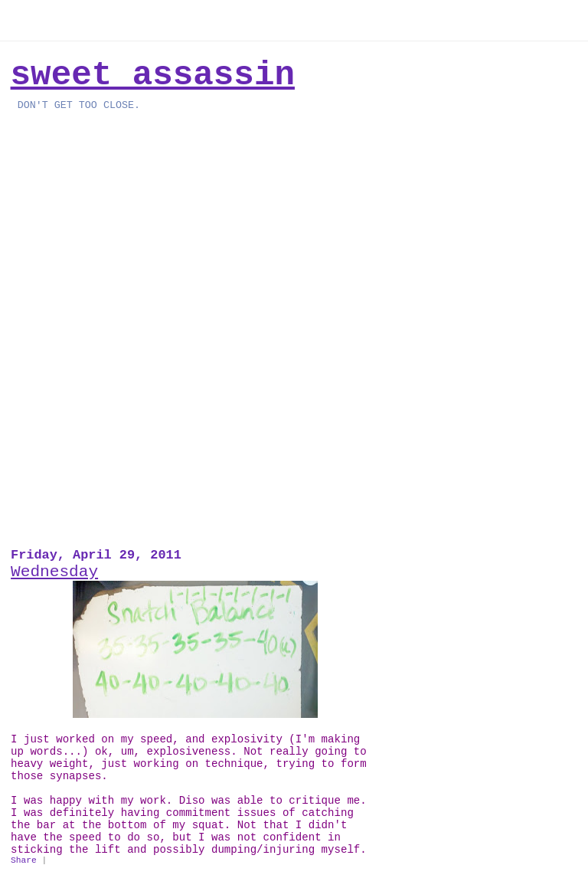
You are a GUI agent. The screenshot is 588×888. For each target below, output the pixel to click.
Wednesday (54, 572)
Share (24, 860)
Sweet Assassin (153, 75)
